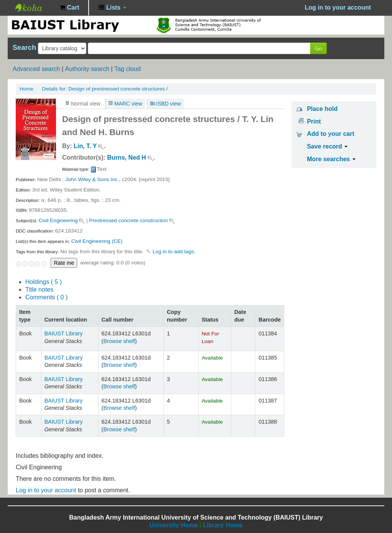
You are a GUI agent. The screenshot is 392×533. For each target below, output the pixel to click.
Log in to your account (46, 490)
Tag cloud (128, 69)
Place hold (322, 109)
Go (318, 48)
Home (26, 89)
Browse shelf (119, 341)
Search (24, 48)
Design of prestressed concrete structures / (105, 89)
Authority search (87, 69)
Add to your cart (331, 134)
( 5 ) (44, 282)
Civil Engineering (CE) (97, 241)
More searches (331, 159)
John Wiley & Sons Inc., (93, 179)
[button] (69, 8)
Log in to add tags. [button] (174, 252)
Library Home (223, 525)
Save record (327, 146)
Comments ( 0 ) (46, 297)
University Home (174, 525)
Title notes (39, 290)
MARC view (128, 104)
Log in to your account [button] (338, 7)
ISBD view (168, 104)
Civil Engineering (58, 220)
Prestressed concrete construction (128, 220)
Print (314, 121)
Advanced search (36, 69)
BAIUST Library (35, 8)
